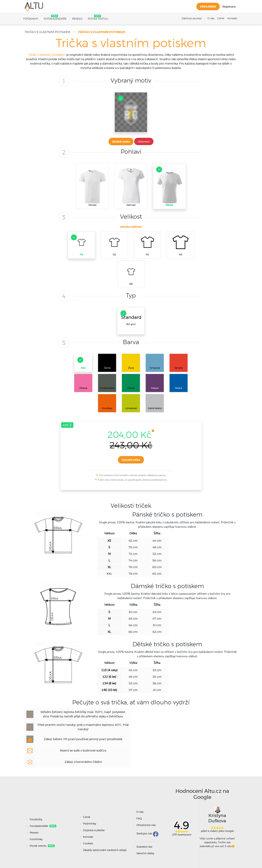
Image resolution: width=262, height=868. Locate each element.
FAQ (139, 819)
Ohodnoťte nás (146, 825)
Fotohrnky (36, 839)
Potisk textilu (98, 19)
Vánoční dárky (145, 854)
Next (238, 841)
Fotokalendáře (55, 19)
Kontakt (232, 19)
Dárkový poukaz (192, 19)
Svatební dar (144, 847)
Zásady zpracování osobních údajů (105, 850)
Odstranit (144, 142)
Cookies (88, 844)
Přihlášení (208, 7)
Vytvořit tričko (131, 460)
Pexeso (77, 19)
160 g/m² (131, 318)
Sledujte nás (144, 834)
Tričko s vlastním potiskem (47, 32)
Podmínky (90, 824)
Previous (197, 841)
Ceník (221, 19)
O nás (211, 19)
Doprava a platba (94, 830)
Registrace (229, 7)
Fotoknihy (31, 19)
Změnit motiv (121, 142)
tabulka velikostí (131, 227)
